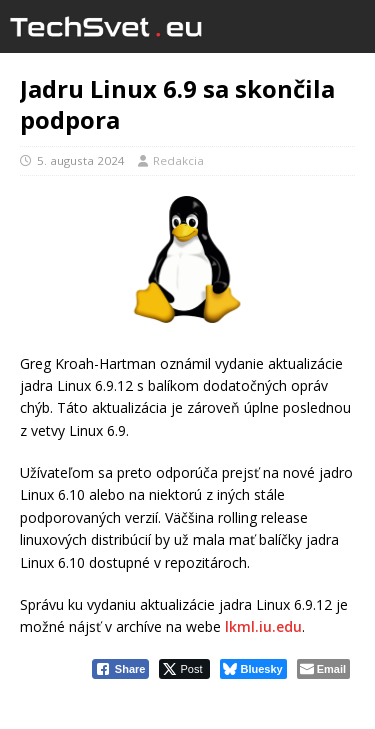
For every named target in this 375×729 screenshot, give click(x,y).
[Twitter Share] (184, 669)
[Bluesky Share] (253, 669)
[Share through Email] (323, 669)
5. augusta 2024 (81, 160)
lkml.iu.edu (263, 626)
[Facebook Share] (121, 669)
